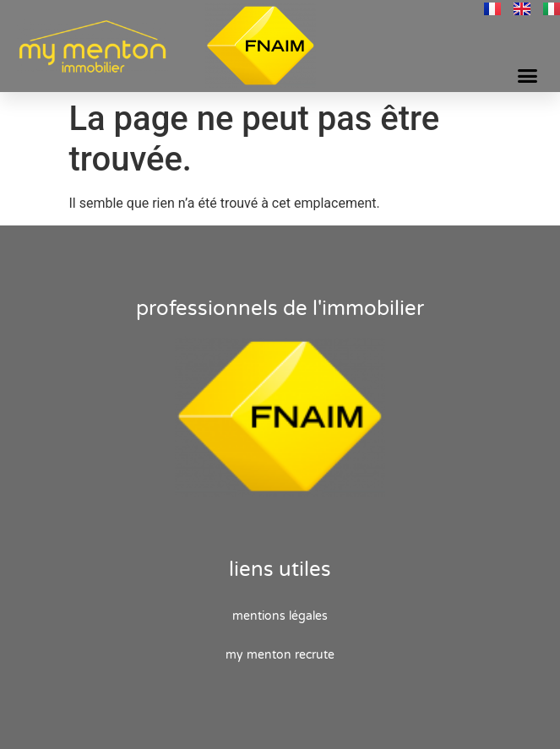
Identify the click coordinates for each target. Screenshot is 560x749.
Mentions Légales (280, 616)
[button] (527, 76)
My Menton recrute (280, 655)
